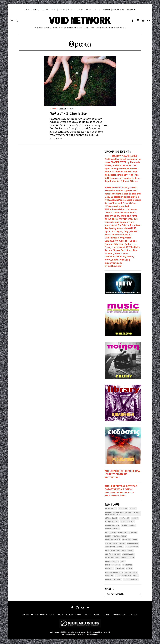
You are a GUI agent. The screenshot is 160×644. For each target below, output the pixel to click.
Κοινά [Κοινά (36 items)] (123, 562)
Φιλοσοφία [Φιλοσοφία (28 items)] (110, 576)
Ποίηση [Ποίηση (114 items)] (129, 569)
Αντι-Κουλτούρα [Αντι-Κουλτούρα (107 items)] (132, 547)
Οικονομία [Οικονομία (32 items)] (120, 569)
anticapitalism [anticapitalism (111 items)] (111, 519)
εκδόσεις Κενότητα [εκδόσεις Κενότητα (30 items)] (123, 576)
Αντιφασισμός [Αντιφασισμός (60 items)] (128, 551)
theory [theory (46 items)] (108, 544)
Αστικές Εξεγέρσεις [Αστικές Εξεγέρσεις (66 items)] (113, 555)
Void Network (55, 632)
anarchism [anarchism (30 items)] (123, 509)
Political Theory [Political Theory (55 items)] (120, 537)
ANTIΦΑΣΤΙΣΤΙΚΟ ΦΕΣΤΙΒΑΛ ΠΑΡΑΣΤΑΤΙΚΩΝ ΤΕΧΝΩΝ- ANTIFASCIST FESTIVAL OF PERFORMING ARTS (121, 491)
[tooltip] (133, 21)
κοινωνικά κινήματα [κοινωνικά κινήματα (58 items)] (113, 580)
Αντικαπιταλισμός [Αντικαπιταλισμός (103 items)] (113, 551)
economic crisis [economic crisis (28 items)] (112, 522)
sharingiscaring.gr (91, 635)
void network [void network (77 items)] (133, 544)
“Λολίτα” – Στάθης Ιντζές (68, 114)
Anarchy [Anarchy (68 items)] (133, 509)
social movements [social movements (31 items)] (113, 540)
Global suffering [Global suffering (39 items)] (112, 529)
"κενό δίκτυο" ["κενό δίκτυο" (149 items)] (111, 509)
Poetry (53, 109)
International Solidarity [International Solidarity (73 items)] (116, 533)
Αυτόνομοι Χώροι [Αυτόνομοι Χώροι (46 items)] (112, 558)
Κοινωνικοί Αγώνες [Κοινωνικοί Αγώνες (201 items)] (113, 565)
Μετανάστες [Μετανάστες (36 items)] (127, 565)
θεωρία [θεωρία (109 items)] (136, 576)
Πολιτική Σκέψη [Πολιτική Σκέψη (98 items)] (131, 573)
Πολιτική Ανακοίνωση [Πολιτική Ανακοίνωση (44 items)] (114, 573)
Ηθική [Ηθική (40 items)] (124, 558)
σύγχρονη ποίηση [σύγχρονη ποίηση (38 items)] (131, 580)
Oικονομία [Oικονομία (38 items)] (132, 533)
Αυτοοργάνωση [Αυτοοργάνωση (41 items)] (128, 555)
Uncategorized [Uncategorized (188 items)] (119, 544)
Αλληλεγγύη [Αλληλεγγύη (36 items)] (110, 547)
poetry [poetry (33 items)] (108, 537)
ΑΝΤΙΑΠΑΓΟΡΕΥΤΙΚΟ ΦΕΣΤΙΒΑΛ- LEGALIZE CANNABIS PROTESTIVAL (123, 475)
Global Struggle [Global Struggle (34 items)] (129, 526)
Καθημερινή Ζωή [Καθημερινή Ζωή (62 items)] (112, 562)
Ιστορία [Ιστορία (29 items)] (131, 558)
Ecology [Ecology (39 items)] (135, 519)
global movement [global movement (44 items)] (112, 526)
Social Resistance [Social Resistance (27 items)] (130, 540)
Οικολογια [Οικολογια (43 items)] (109, 569)
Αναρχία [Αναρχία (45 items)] (120, 547)
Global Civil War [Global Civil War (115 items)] (128, 522)
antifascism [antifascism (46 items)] (125, 519)
